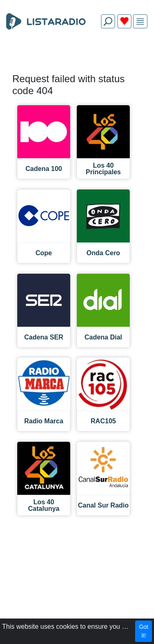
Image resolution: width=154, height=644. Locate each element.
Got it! (144, 631)
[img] (140, 22)
